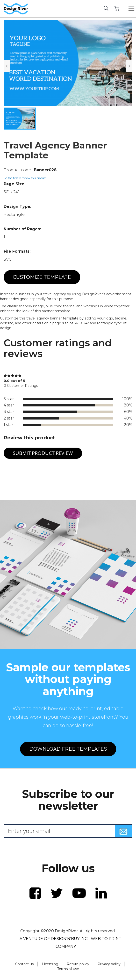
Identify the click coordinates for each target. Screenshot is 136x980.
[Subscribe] (123, 831)
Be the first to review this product (25, 178)
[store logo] (16, 9)
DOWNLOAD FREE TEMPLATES (68, 749)
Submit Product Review (43, 453)
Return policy (78, 964)
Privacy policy (109, 964)
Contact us (24, 964)
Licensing (50, 964)
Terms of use (68, 969)
